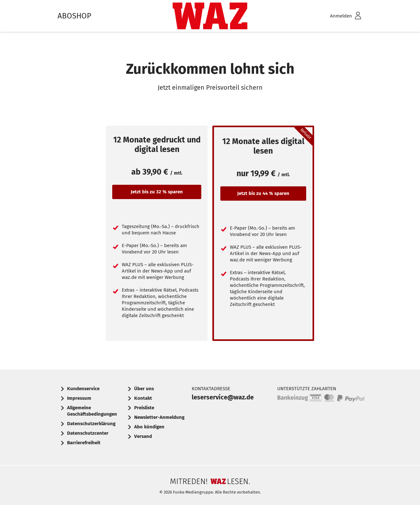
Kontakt (143, 398)
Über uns (144, 389)
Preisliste (144, 408)
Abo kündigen (149, 427)
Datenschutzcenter (88, 433)
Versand (143, 436)
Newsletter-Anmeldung (159, 417)
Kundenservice (83, 389)
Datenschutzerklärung (91, 424)
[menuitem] (337, 16)
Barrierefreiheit (84, 443)
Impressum (79, 398)
